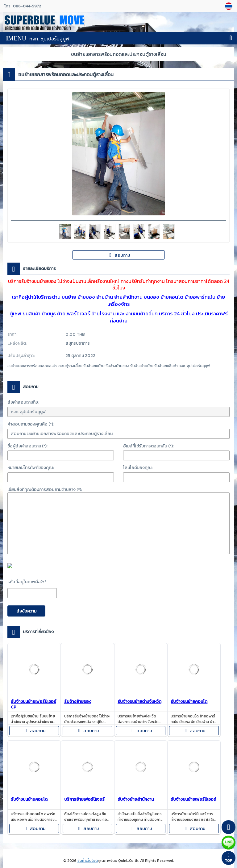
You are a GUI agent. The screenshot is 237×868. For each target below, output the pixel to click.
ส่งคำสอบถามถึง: (23, 402)
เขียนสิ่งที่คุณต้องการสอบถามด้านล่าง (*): (45, 490)
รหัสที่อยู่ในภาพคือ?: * (27, 582)
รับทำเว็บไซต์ (88, 861)
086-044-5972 (27, 6)
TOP (229, 858)
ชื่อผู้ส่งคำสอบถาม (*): (27, 446)
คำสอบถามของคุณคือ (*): (31, 424)
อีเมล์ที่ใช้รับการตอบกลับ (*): (148, 446)
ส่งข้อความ (26, 611)
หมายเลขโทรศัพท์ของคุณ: (31, 468)
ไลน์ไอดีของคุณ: (138, 468)
